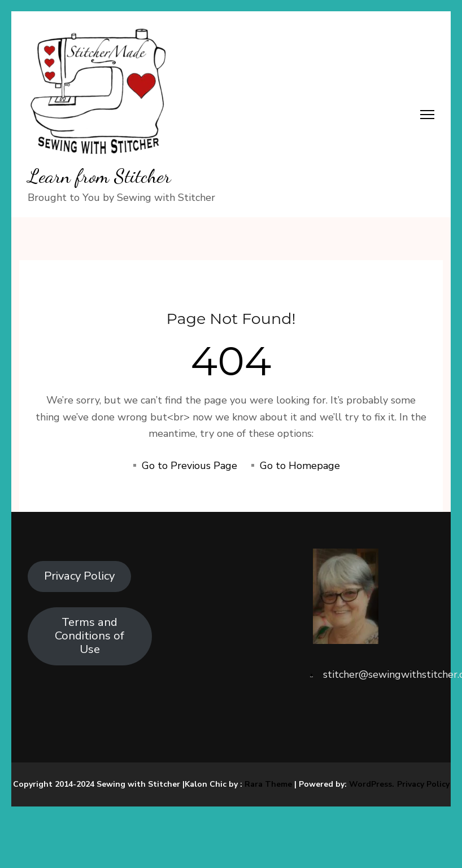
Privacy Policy (79, 576)
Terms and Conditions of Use (90, 636)
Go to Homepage (300, 466)
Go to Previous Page (189, 466)
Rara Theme (268, 784)
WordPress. (372, 784)
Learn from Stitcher (99, 176)
